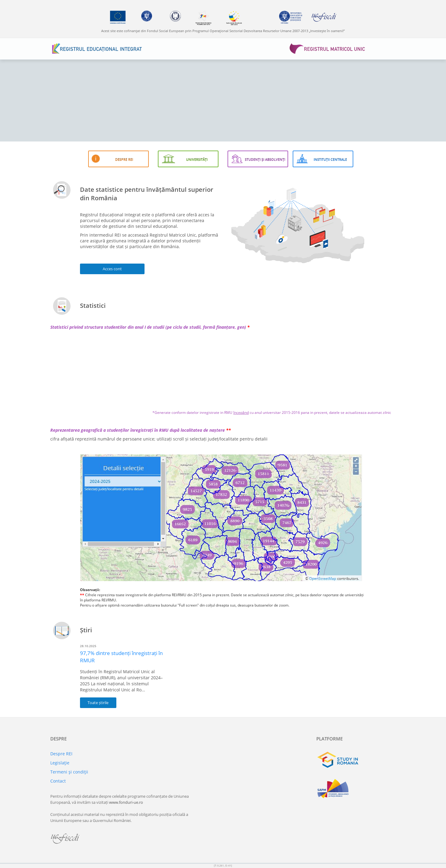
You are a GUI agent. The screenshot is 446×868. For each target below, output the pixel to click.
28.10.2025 (88, 646)
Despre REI (61, 754)
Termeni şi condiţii (69, 772)
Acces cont (112, 269)
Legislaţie (60, 763)
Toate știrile (98, 703)
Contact (58, 781)
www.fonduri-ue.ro (126, 802)
